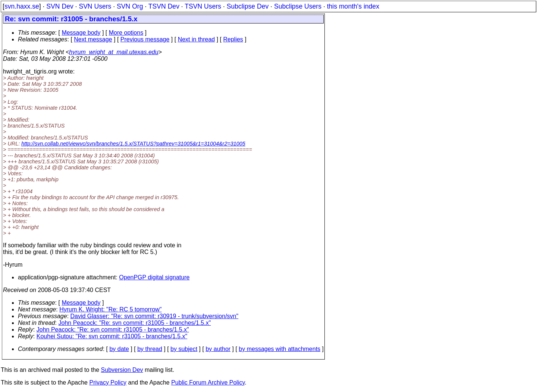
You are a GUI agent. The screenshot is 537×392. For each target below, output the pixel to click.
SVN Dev (60, 6)
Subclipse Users (298, 6)
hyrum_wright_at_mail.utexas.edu (114, 52)
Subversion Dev (122, 370)
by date (119, 349)
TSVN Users (203, 6)
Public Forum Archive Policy (208, 382)
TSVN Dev (164, 6)
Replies (233, 39)
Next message (93, 39)
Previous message (145, 39)
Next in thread (197, 39)
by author (218, 349)
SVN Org (130, 6)
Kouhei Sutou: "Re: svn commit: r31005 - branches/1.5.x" (112, 336)
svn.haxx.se (22, 6)
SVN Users (95, 6)
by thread (150, 349)
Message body (81, 33)
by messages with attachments (280, 349)
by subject (184, 349)
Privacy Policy (108, 382)
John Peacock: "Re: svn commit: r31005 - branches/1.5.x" (135, 323)
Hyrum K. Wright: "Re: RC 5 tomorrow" (110, 309)
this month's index (353, 6)
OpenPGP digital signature (154, 277)
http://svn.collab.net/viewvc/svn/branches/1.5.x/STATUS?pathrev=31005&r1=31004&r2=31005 (133, 144)
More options (126, 33)
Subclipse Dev (248, 6)
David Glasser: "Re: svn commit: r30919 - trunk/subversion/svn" (155, 316)
